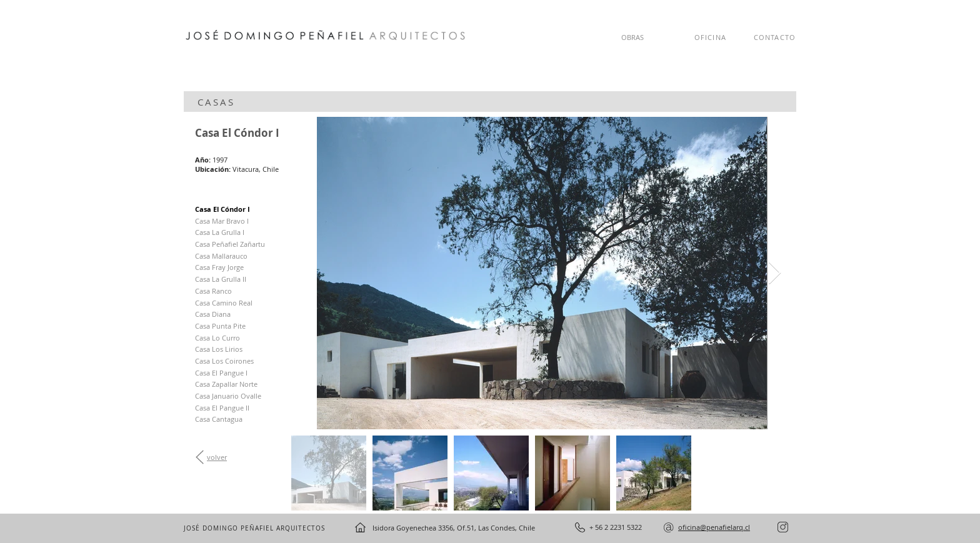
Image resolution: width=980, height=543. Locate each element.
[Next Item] (775, 273)
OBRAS (632, 37)
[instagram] (783, 527)
